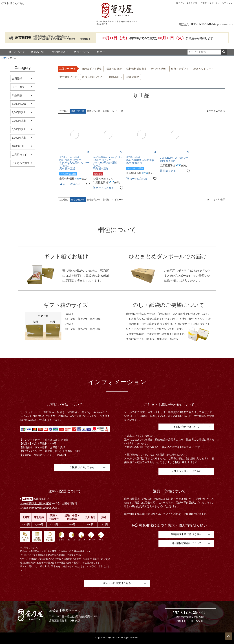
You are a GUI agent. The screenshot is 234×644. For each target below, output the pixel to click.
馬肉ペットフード (204, 69)
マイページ (82, 52)
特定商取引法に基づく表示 (186, 534)
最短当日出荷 (114, 69)
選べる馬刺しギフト (93, 77)
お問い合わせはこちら (186, 427)
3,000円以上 (19, 129)
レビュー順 (118, 111)
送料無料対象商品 (136, 69)
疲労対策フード (68, 77)
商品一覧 (37, 52)
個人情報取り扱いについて (186, 543)
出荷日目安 (23, 38)
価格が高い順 (94, 111)
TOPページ (17, 52)
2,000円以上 (19, 121)
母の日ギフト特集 (92, 69)
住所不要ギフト (180, 69)
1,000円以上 (19, 112)
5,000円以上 (19, 138)
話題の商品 (133, 77)
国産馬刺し (116, 77)
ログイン (180, 3)
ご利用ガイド (207, 3)
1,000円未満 (19, 104)
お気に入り (60, 52)
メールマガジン (225, 3)
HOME (4, 58)
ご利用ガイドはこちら (82, 467)
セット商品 (18, 87)
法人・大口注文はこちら (117, 583)
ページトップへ (229, 636)
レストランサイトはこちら (186, 471)
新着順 (106, 111)
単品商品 (17, 95)
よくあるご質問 (21, 163)
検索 (224, 52)
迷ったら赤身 (159, 69)
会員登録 (193, 3)
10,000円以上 (20, 146)
